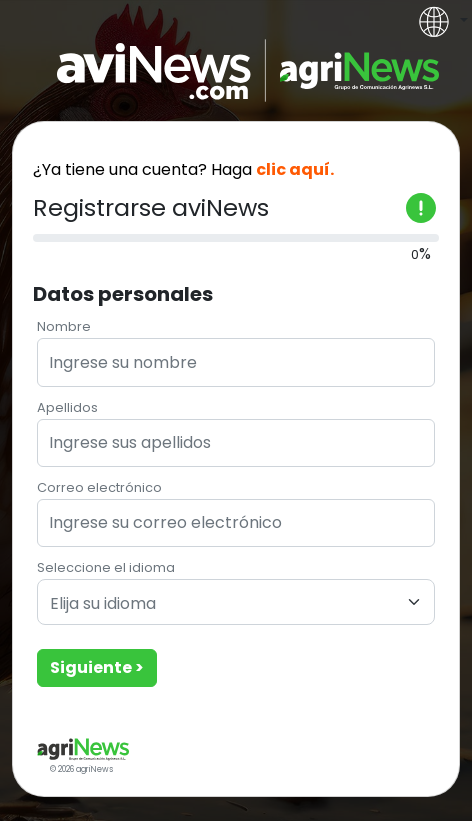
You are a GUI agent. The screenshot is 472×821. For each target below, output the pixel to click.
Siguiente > (97, 667)
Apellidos (67, 407)
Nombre (64, 326)
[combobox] (236, 602)
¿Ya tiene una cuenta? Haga (183, 169)
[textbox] (224, 604)
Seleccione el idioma (106, 567)
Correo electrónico (99, 487)
